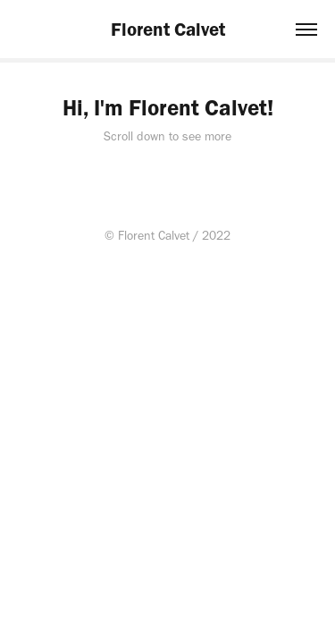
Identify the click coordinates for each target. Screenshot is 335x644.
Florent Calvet (168, 29)
